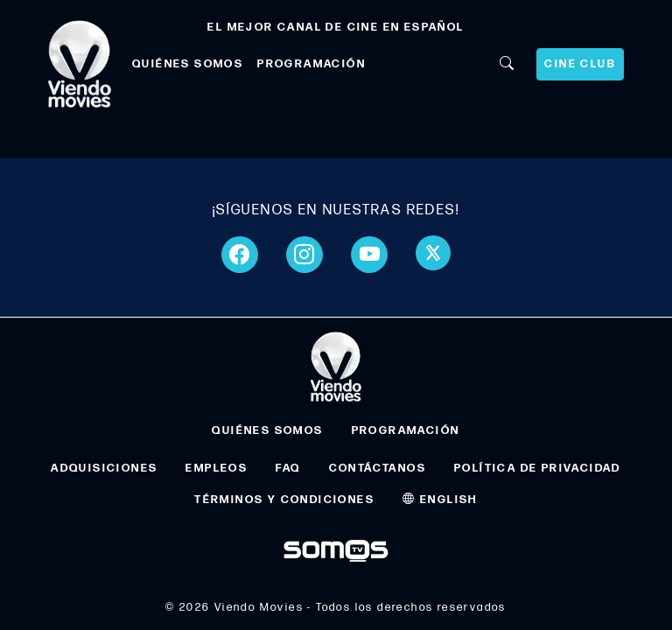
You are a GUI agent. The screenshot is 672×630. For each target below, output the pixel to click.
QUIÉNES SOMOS (188, 64)
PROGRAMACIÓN (311, 64)
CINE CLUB (580, 64)
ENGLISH (440, 500)
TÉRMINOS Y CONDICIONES (284, 500)
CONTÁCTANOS (378, 468)
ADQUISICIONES (104, 468)
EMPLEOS (217, 468)
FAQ (288, 468)
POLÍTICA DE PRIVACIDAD (538, 468)
